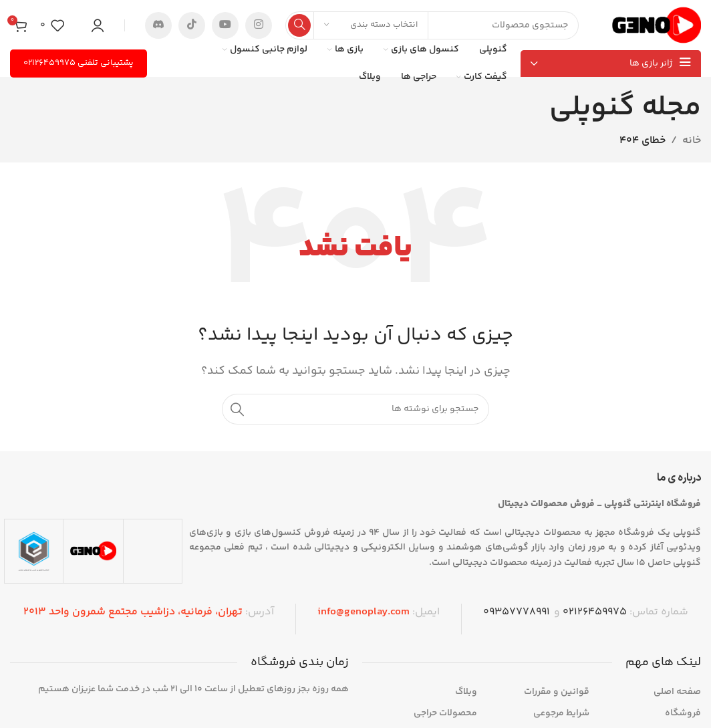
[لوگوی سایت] (657, 25)
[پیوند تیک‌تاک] (192, 25)
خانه (692, 141)
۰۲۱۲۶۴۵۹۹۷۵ (595, 612)
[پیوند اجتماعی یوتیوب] (225, 25)
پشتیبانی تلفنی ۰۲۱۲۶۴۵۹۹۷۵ (79, 63)
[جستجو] (432, 25)
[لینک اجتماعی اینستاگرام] (259, 25)
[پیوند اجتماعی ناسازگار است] (158, 25)
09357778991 (517, 612)
